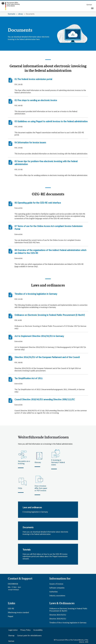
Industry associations (57, 596)
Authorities (54, 592)
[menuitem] (89, 5)
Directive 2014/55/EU (58, 615)
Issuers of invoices (56, 584)
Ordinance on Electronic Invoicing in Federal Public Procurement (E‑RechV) (68, 610)
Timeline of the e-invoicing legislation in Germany (68, 623)
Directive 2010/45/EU (58, 619)
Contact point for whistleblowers (29, 636)
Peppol (10, 617)
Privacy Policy (25, 630)
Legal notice (13, 630)
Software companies (57, 588)
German (11, 641)
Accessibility (38, 630)
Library (20, 14)
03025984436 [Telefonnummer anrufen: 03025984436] (13, 584)
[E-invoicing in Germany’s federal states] (58, 459)
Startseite (12, 14)
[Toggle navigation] (92, 8)
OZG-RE (11, 609)
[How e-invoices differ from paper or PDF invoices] (42, 485)
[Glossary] (42, 459)
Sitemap (11, 636)
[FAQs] (25, 485)
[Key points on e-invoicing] (25, 459)
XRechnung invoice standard (18, 613)
